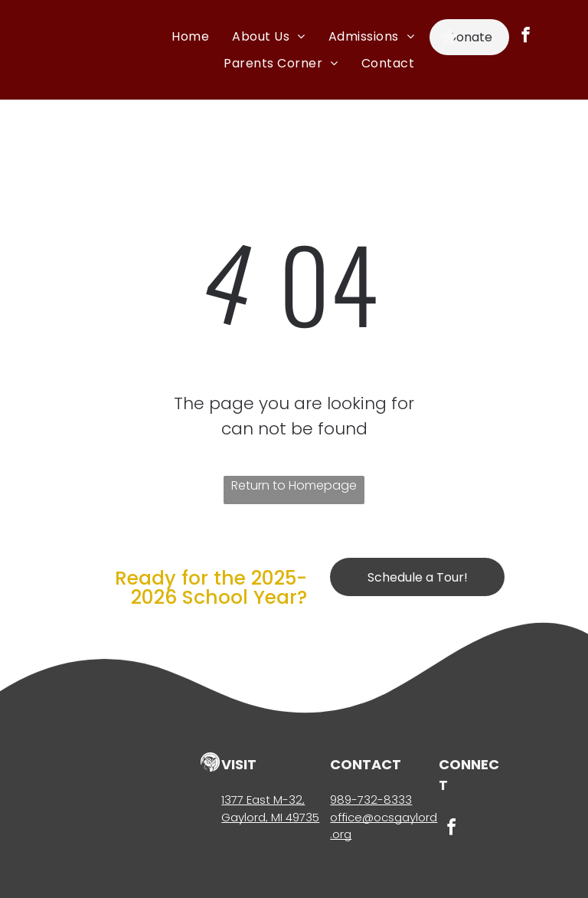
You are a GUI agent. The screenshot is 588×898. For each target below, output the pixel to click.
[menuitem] (190, 36)
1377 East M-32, (263, 800)
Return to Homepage (294, 485)
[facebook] (526, 37)
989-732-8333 (371, 800)
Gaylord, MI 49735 (270, 817)
